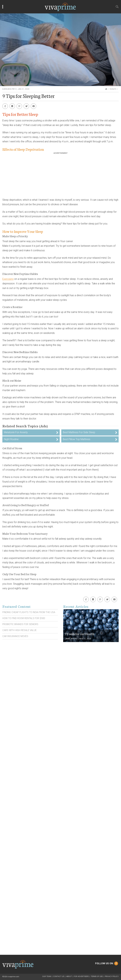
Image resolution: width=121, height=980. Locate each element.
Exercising (8, 279)
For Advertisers (81, 976)
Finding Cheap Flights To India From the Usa (29, 612)
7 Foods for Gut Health (80, 634)
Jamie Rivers (71, 639)
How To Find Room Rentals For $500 (24, 618)
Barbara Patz (9, 89)
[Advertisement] (60, 176)
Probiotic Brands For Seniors (20, 624)
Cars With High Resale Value (19, 630)
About (69, 976)
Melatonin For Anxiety (16, 432)
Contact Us (59, 976)
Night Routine (11, 439)
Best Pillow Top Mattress (77, 439)
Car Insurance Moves (15, 636)
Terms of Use (97, 976)
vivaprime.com (14, 977)
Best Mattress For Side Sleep (79, 432)
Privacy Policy (112, 976)
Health (113, 89)
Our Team (47, 976)
